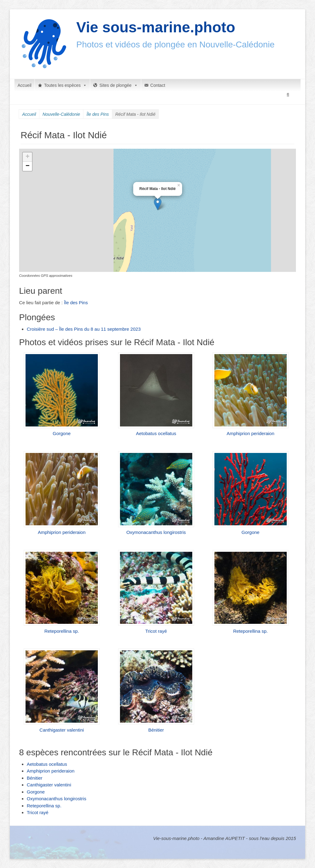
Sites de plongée (118, 85)
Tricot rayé (156, 631)
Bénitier (156, 730)
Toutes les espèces (65, 85)
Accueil (24, 85)
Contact (158, 85)
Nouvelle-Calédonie (61, 114)
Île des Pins (98, 114)
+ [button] (28, 157)
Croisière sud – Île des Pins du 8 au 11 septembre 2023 (84, 329)
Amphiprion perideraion (251, 433)
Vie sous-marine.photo (156, 27)
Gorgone (62, 433)
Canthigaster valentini (62, 730)
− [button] (28, 166)
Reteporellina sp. (62, 631)
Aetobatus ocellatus (156, 433)
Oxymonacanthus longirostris (156, 532)
